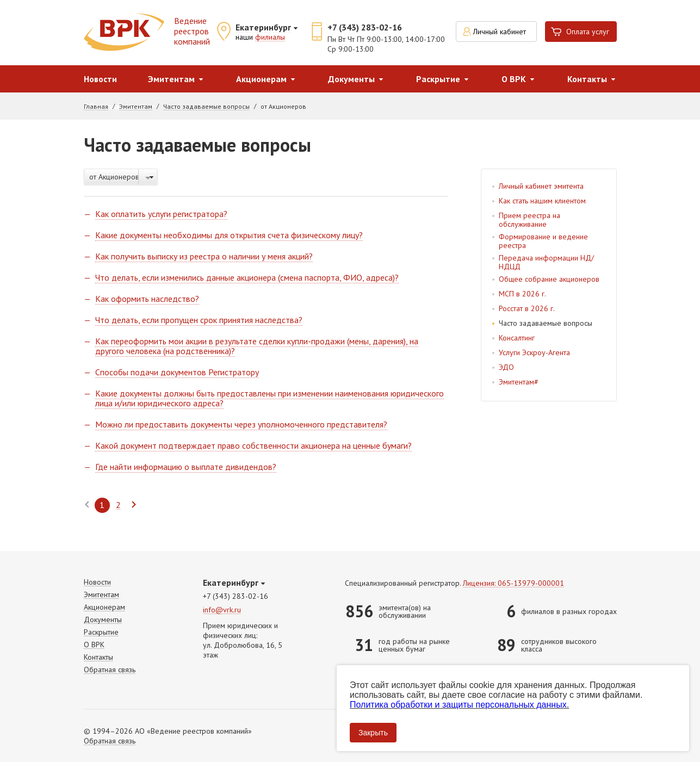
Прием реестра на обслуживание (529, 220)
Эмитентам (171, 79)
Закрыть (373, 733)
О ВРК (514, 79)
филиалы (270, 38)
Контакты (587, 79)
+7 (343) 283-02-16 (365, 27)
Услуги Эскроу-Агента (534, 352)
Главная (96, 107)
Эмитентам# (519, 382)
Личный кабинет (500, 32)
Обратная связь (110, 670)
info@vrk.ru (222, 610)
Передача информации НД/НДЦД (546, 262)
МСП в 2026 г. (522, 294)
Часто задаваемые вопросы (206, 107)
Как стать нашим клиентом (542, 201)
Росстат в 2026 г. (527, 308)
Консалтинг (517, 338)
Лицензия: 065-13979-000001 (513, 583)
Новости (100, 79)
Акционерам (261, 79)
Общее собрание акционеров (549, 279)
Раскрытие (438, 79)
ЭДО (506, 367)
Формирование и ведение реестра (543, 241)
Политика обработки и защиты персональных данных (458, 705)
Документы (351, 79)
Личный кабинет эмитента (541, 186)
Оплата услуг (588, 32)
